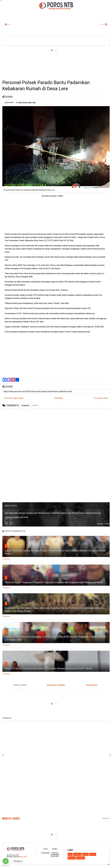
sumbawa (81, 858)
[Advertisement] (56, 63)
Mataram (72, 858)
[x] (3, 755)
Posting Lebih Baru (14, 398)
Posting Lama (101, 398)
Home (46, 849)
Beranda (59, 398)
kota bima (77, 854)
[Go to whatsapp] (6, 861)
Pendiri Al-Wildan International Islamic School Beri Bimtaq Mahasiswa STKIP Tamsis (49, 668)
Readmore (6, 559)
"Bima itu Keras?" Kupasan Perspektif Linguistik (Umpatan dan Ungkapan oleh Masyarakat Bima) (54, 582)
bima (70, 854)
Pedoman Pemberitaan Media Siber (55, 855)
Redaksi (55, 849)
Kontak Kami (46, 853)
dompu (86, 854)
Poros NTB (23, 857)
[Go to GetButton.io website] (6, 866)
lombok (93, 854)
